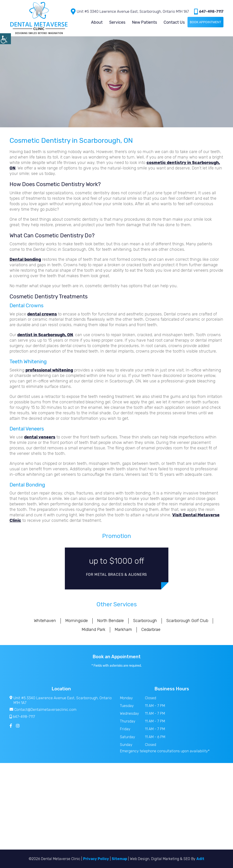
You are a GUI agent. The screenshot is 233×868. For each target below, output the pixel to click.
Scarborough (145, 621)
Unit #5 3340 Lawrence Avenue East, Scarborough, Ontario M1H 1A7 (130, 12)
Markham (123, 630)
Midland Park (94, 630)
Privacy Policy (96, 859)
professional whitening (49, 370)
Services (117, 22)
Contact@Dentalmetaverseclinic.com (43, 710)
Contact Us (174, 22)
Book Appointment (205, 22)
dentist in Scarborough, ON (45, 335)
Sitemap (119, 859)
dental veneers (40, 437)
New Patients (144, 22)
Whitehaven (45, 621)
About (97, 22)
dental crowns (42, 314)
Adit (200, 859)
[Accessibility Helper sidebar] (5, 39)
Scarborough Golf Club (187, 621)
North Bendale (110, 621)
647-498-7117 (209, 12)
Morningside (77, 621)
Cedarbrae (151, 630)
